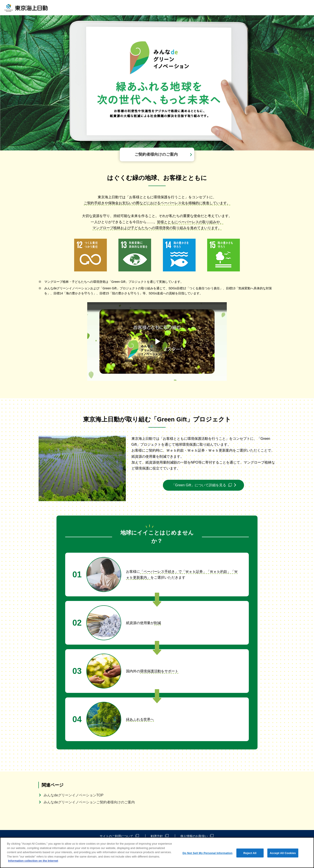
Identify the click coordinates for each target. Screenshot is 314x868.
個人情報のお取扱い (197, 836)
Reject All (250, 853)
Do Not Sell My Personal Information (207, 853)
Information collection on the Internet (33, 861)
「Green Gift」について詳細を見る (202, 485)
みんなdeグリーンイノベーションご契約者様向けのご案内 (89, 802)
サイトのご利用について (119, 836)
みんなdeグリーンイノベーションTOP (73, 795)
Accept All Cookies (283, 853)
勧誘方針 (160, 836)
